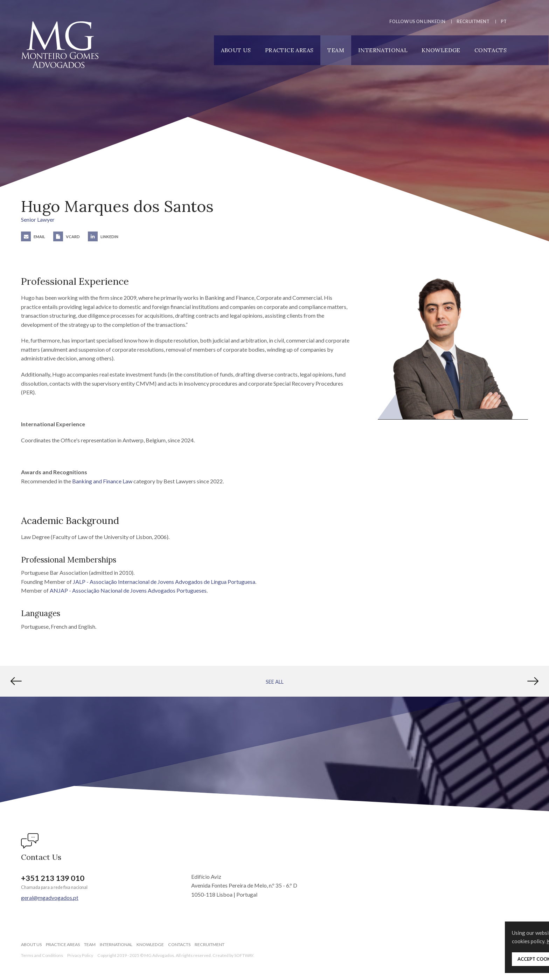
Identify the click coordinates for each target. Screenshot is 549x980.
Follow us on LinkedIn (417, 21)
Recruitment (473, 21)
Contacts (491, 50)
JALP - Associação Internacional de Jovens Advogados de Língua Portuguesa (164, 582)
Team (336, 50)
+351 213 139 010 (53, 878)
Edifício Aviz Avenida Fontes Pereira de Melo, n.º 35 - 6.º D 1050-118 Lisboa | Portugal (244, 885)
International (383, 50)
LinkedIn (103, 237)
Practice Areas (289, 50)
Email (33, 237)
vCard (67, 237)
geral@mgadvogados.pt (50, 898)
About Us (236, 50)
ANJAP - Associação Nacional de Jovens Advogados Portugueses (128, 590)
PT (504, 21)
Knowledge (441, 50)
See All (275, 682)
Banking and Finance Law (102, 481)
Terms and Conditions (42, 955)
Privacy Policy (80, 955)
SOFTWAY (244, 955)
